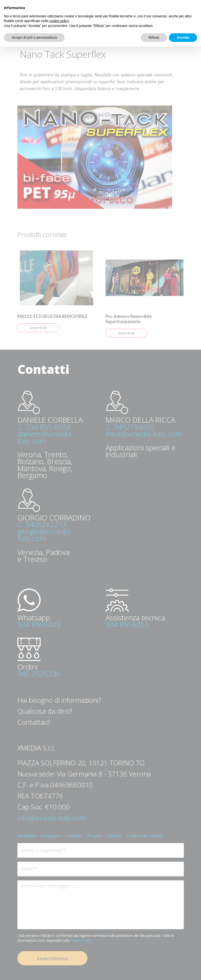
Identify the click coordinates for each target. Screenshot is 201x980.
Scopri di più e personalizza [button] (34, 37)
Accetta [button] (183, 37)
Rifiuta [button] (154, 37)
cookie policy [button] (59, 21)
